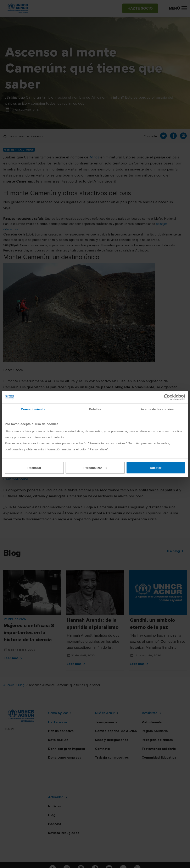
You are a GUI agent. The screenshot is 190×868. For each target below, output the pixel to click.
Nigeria (124, 473)
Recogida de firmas (157, 740)
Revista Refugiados (64, 806)
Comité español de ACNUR (116, 731)
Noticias (55, 780)
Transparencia (106, 722)
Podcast (55, 797)
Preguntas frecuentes (95, 860)
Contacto (102, 749)
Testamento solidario (159, 749)
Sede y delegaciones (112, 740)
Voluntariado (152, 722)
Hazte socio (58, 722)
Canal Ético (124, 853)
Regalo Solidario (155, 731)
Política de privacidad (49, 853)
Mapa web (150, 853)
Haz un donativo (61, 731)
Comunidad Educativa (159, 758)
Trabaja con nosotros (112, 758)
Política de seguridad (90, 853)
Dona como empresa (65, 758)
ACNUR (9, 685)
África (94, 157)
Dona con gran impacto (67, 749)
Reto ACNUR (58, 740)
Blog (21, 685)
